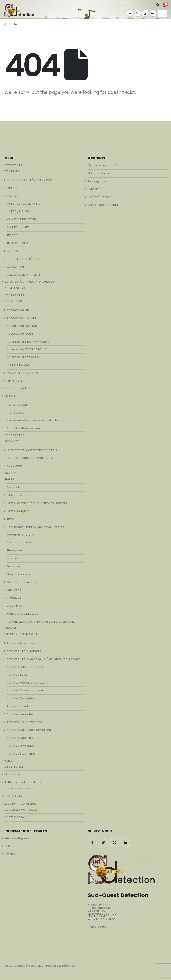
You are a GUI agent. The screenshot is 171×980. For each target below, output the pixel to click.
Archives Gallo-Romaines (25, 722)
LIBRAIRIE (10, 396)
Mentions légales (17, 838)
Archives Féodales (20, 714)
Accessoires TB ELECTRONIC (27, 349)
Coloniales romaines (22, 582)
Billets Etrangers (18, 511)
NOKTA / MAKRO (18, 211)
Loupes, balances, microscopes (30, 458)
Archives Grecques (20, 746)
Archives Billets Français (24, 651)
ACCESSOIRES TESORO (23, 357)
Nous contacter (99, 173)
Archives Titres (17, 675)
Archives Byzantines (21, 754)
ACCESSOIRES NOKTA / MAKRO (28, 342)
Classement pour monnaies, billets (32, 450)
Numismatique (17, 405)
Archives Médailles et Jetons (27, 683)
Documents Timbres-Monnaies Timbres (35, 527)
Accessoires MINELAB (22, 326)
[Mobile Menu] (162, 13)
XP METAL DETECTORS (22, 219)
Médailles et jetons (20, 535)
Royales (12, 558)
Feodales (13, 566)
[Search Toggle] (158, 5)
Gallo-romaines (18, 574)
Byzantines (14, 606)
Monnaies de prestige (23, 614)
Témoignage (97, 181)
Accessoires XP (18, 310)
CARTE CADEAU (15, 817)
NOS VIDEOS (13, 796)
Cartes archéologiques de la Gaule (32, 420)
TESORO (12, 235)
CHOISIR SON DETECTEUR (24, 275)
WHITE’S (12, 251)
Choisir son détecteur (20, 388)
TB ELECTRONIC (17, 243)
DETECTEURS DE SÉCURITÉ (24, 259)
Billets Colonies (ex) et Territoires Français (37, 503)
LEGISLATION (15, 267)
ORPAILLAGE (15, 381)
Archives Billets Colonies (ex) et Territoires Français (43, 659)
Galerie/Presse (99, 197)
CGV (8, 846)
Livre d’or (94, 189)
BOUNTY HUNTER (18, 227)
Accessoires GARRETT (22, 318)
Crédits (10, 854)
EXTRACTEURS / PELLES (22, 373)
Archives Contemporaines (26, 690)
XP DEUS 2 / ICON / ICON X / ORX (29, 180)
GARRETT (13, 196)
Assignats (14, 487)
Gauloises (14, 590)
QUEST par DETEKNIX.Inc (23, 204)
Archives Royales (19, 706)
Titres (11, 519)
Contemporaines (19, 542)
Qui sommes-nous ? (103, 165)
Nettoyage (14, 466)
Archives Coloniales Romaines (29, 730)
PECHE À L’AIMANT (19, 365)
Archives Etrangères (21, 698)
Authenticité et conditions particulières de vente (41, 622)
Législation (12, 774)
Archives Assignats (20, 643)
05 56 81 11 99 (97, 911)
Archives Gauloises (20, 738)
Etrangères (15, 550)
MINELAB (12, 188)
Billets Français (17, 495)
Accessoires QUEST (21, 334)
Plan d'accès (97, 927)
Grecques (14, 598)
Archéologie (16, 413)
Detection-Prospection (23, 428)
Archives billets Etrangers (25, 667)
